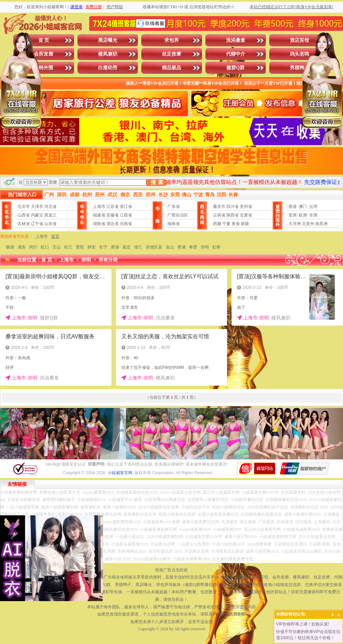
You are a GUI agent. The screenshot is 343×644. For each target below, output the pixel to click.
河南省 (126, 224)
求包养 (171, 40)
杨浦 (10, 247)
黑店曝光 (108, 40)
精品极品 (171, 68)
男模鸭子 (299, 68)
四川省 (233, 207)
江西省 (126, 215)
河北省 (50, 207)
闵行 (33, 247)
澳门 (303, 207)
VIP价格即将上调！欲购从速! (303, 624)
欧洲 (303, 215)
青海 (236, 224)
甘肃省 (246, 215)
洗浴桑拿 (236, 40)
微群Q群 (235, 68)
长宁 (103, 247)
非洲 (313, 215)
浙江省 (126, 207)
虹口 (45, 247)
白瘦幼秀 (108, 68)
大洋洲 (295, 224)
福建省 (99, 215)
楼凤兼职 (108, 54)
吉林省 (24, 224)
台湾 (313, 207)
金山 (170, 247)
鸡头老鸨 (299, 54)
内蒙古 (37, 215)
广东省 (174, 207)
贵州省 (246, 207)
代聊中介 (236, 54)
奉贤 (193, 247)
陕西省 (233, 215)
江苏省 (113, 207)
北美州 (308, 224)
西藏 (217, 224)
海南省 (174, 224)
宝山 (57, 247)
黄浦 (115, 247)
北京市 (24, 207)
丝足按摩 (171, 54)
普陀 (80, 247)
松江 (68, 247)
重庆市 (219, 207)
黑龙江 (50, 215)
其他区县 (154, 247)
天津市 (37, 207)
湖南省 (99, 224)
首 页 (44, 40)
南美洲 (321, 224)
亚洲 (293, 215)
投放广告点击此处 (171, 570)
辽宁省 (37, 224)
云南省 (219, 215)
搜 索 (157, 182)
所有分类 (108, 260)
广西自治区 (178, 215)
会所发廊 (44, 54)
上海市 (99, 207)
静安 (92, 247)
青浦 (181, 247)
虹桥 (216, 247)
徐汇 (138, 247)
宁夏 (226, 224)
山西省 (24, 215)
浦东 (22, 247)
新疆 (245, 224)
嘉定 (127, 247)
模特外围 (44, 68)
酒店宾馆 (299, 40)
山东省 (50, 224)
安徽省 (113, 215)
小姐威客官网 (120, 473)
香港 (293, 207)
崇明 (205, 247)
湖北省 (113, 224)
